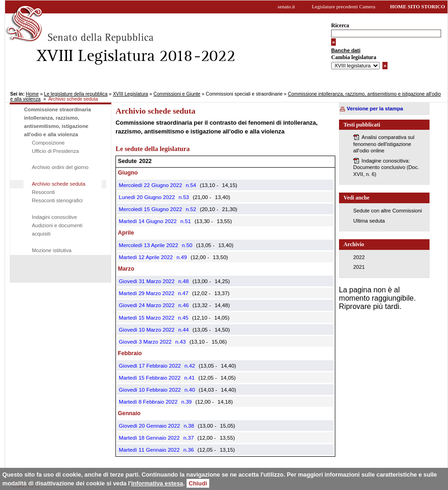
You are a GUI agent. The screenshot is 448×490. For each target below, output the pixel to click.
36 (191, 450)
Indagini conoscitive (54, 217)
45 (185, 318)
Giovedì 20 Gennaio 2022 (149, 426)
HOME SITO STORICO (417, 6)
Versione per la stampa (375, 109)
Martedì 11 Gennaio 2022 (149, 450)
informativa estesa (157, 483)
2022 (359, 257)
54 (193, 185)
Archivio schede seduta (59, 184)
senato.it (286, 6)
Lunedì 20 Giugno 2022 (147, 197)
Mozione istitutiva (52, 250)
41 (192, 378)
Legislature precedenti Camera (343, 6)
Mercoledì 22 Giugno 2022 (150, 185)
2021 (359, 267)
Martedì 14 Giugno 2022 (148, 221)
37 (191, 438)
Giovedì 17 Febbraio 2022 (150, 366)
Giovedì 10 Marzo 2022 (147, 330)
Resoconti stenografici (57, 200)
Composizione (48, 143)
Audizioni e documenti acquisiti (57, 230)
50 (189, 245)
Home (32, 94)
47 (185, 293)
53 (186, 197)
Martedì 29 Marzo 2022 (146, 293)
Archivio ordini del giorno (60, 167)
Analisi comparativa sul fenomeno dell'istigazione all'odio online (384, 144)
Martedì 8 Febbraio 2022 (148, 402)
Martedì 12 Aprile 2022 (146, 257)
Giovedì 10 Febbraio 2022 (150, 390)
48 (186, 281)
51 (188, 221)
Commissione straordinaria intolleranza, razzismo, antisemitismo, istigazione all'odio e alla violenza (58, 122)
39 (189, 402)
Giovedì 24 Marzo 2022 (147, 305)
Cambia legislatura (354, 57)
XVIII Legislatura (130, 94)
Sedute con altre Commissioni (388, 211)
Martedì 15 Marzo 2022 (146, 318)
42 (192, 366)
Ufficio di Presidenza (55, 151)
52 (193, 209)
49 (184, 257)
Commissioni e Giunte (177, 94)
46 (186, 305)
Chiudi (198, 483)
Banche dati (346, 50)
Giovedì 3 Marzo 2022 (145, 342)
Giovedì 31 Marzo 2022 (147, 281)
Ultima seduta (369, 221)
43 (183, 342)
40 (192, 390)
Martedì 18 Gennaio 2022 (149, 438)
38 (191, 426)
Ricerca (340, 25)
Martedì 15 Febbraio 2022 (150, 378)
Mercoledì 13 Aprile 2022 (148, 245)
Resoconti (43, 192)
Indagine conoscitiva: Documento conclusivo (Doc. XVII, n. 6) (386, 167)
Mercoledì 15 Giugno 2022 (150, 209)
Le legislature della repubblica (76, 94)
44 (186, 330)
